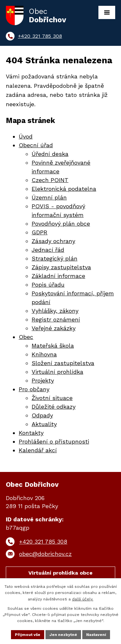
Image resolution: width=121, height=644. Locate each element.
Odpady (42, 415)
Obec (26, 337)
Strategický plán (55, 258)
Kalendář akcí (38, 450)
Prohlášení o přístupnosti (54, 441)
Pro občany (34, 389)
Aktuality (44, 424)
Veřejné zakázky (54, 328)
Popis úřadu (48, 285)
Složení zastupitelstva (63, 363)
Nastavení (96, 635)
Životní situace (52, 398)
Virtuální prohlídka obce (60, 573)
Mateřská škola (53, 346)
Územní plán (49, 197)
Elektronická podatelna (64, 189)
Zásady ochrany (53, 241)
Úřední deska (50, 154)
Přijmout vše (28, 635)
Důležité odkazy (54, 407)
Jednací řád (48, 250)
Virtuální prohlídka (57, 372)
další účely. (83, 599)
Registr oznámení (56, 319)
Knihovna (44, 354)
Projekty (43, 380)
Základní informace (58, 276)
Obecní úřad (36, 145)
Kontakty (31, 433)
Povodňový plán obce (61, 224)
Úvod (26, 136)
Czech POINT (50, 180)
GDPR (40, 232)
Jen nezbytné (63, 635)
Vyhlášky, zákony (55, 311)
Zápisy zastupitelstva (61, 267)
